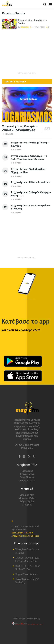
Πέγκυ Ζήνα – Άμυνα (26, 574)
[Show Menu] (50, 4)
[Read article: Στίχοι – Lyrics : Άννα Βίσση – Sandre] (9, 24)
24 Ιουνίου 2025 (37, 27)
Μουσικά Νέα (27, 495)
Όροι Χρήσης (17, 533)
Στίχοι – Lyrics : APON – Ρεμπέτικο (30, 182)
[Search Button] (45, 4)
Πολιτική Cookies (31, 536)
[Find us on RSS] (34, 457)
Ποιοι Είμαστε (27, 477)
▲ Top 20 (27, 505)
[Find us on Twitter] (29, 457)
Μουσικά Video (27, 498)
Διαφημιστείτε (27, 480)
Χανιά (27, 602)
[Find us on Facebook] (19, 457)
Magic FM (24, 27)
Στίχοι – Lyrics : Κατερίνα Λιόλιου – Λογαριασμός (20, 128)
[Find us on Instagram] (24, 457)
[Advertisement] (27, 52)
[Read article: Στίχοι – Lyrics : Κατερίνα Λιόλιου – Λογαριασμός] (27, 105)
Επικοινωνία (27, 474)
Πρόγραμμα (27, 471)
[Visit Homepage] (7, 4)
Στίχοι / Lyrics (27, 501)
